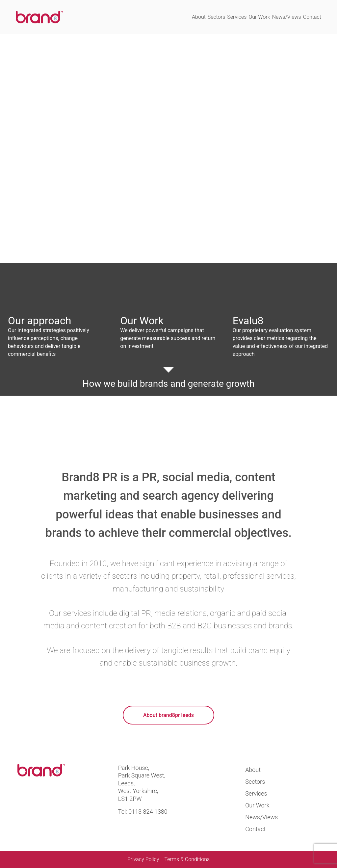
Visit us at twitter (25, 801)
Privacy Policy (143, 859)
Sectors (216, 17)
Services (237, 17)
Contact (312, 17)
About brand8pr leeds (168, 715)
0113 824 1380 (148, 812)
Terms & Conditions (187, 859)
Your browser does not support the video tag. (168, 149)
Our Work (259, 17)
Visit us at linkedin (48, 801)
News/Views (287, 17)
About (199, 17)
